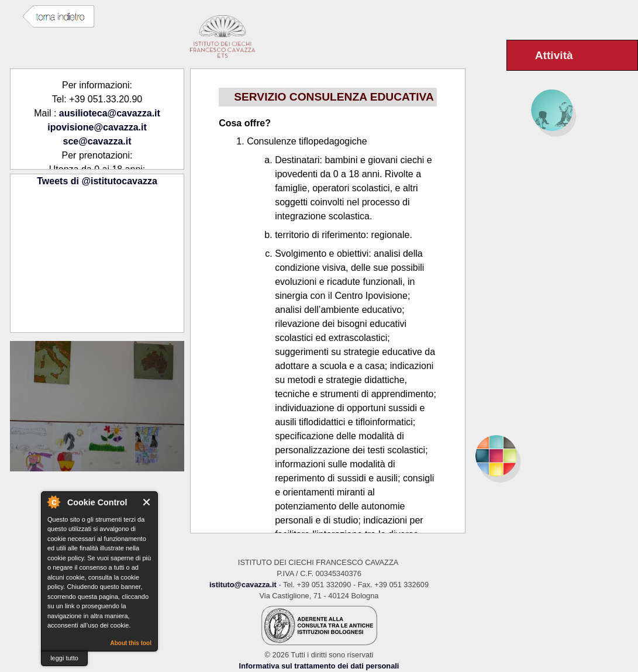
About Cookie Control (53, 502)
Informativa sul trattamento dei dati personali (319, 666)
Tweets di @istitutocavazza (97, 181)
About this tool (131, 643)
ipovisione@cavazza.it (97, 127)
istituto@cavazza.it (243, 585)
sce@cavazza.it (97, 141)
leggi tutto (64, 658)
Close (147, 502)
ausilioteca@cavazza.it (110, 113)
